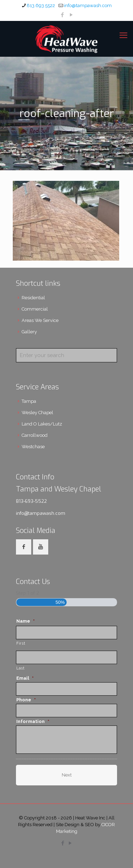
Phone (26, 700)
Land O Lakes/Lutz (42, 424)
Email (25, 678)
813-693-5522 (31, 501)
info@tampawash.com (41, 513)
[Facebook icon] (62, 15)
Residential (33, 298)
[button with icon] (24, 547)
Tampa (29, 401)
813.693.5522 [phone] (41, 5)
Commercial (35, 309)
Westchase (33, 447)
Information (33, 721)
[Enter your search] (66, 355)
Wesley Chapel (37, 413)
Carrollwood (35, 435)
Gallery (29, 332)
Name (26, 621)
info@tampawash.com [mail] (88, 5)
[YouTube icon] (71, 15)
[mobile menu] (123, 35)
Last (21, 668)
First (21, 643)
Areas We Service (40, 320)
